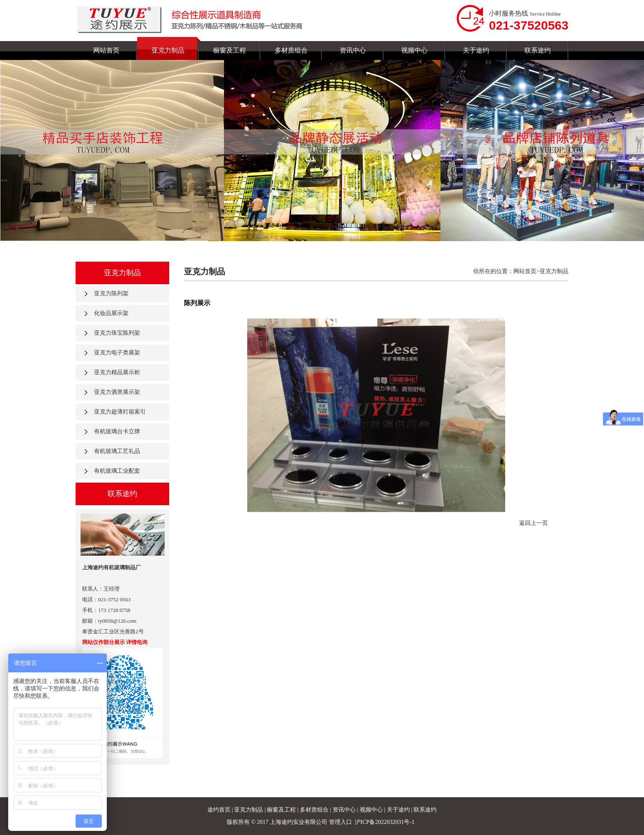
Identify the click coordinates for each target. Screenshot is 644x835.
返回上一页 (534, 523)
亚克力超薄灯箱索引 (120, 412)
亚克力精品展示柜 (117, 372)
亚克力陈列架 (111, 293)
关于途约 (399, 810)
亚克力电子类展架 (117, 353)
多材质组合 (315, 810)
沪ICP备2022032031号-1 (385, 822)
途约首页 (219, 810)
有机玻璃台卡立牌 (117, 431)
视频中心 (372, 810)
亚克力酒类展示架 (117, 392)
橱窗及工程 (282, 810)
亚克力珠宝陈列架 (117, 333)
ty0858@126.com (117, 621)
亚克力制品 (248, 810)
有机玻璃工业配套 (117, 471)
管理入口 (340, 822)
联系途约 (425, 810)
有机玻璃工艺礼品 (117, 451)
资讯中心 (345, 810)
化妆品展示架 (111, 313)
